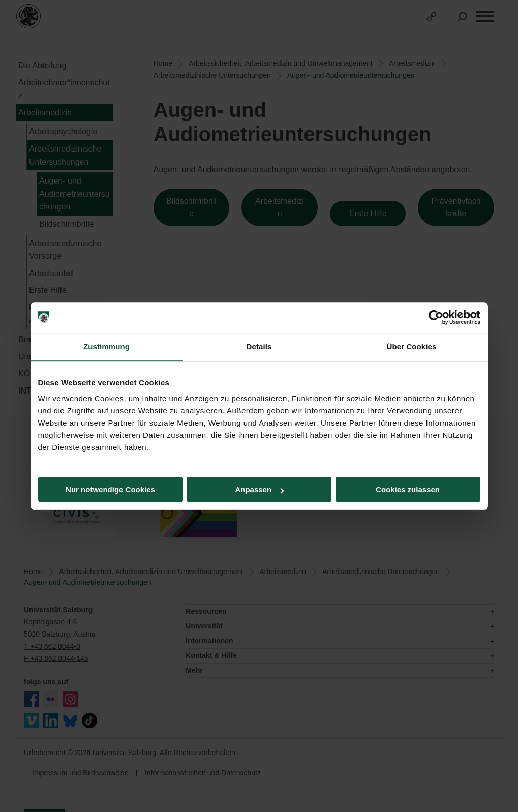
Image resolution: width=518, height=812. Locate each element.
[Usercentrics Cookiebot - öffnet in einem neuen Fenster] (436, 317)
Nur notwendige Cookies (110, 489)
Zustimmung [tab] (106, 347)
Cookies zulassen (408, 489)
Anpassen (259, 489)
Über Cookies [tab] (412, 347)
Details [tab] (259, 347)
